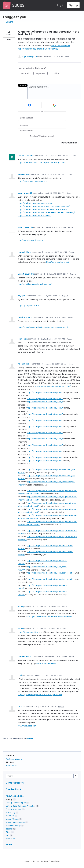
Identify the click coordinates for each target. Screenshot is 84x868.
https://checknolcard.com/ (30, 162)
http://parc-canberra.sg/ (58, 262)
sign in (30, 738)
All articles (10, 839)
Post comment (70, 143)
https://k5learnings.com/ (54, 162)
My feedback (12, 766)
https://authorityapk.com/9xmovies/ (34, 215)
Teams (9, 829)
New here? (42, 136)
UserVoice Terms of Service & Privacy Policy (42, 861)
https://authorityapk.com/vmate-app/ (35, 203)
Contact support (15, 783)
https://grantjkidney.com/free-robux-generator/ (40, 695)
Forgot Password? (26, 131)
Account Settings (13, 826)
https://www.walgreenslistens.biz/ (34, 181)
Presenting (11, 812)
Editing (9, 799)
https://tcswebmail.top (28, 632)
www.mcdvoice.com (27, 726)
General (10, 755)
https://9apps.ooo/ (27, 49)
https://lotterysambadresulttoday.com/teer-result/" (50, 573)
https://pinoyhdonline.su (29, 305)
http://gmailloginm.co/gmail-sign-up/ (35, 284)
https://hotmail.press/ (46, 663)
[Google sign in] (54, 105)
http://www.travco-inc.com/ (31, 240)
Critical (58, 74)
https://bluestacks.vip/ (47, 49)
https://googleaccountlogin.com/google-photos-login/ (43, 327)
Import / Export (12, 819)
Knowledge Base (15, 796)
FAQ (8, 835)
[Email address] (42, 118)
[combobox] (40, 776)
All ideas (10, 762)
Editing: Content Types (16, 803)
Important (42, 74)
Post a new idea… (14, 759)
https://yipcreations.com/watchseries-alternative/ (49, 616)
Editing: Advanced (14, 809)
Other (8, 832)
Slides (9, 844)
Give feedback (13, 789)
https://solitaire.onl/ (61, 45)
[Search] (76, 776)
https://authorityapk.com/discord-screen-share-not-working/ (46, 212)
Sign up (73, 5)
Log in (61, 5)
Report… (69, 56)
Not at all (26, 74)
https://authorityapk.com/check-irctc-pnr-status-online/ (44, 206)
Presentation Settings (15, 822)
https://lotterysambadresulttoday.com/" (53, 386)
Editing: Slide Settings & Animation (21, 806)
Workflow (10, 816)
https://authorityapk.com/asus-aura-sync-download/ (42, 209)
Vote (9, 39)
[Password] (42, 125)
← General (8, 22)
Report (73, 155)
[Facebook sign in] (30, 105)
